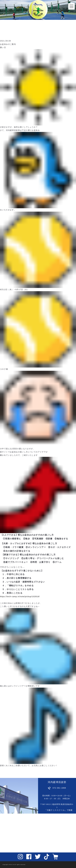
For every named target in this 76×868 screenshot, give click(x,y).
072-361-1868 (59, 788)
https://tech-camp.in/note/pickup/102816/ (20, 597)
